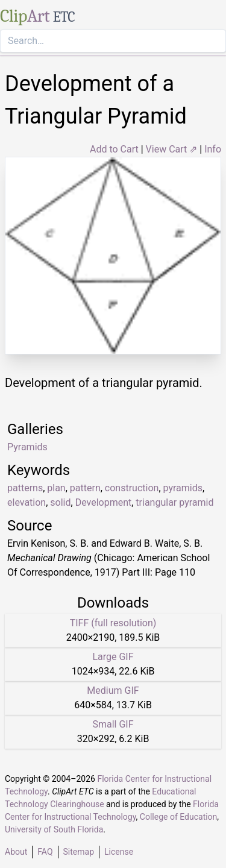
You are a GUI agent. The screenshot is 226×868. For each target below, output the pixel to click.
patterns (25, 488)
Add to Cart (114, 149)
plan (56, 488)
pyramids (183, 488)
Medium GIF (113, 690)
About (16, 852)
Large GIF (113, 657)
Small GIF (113, 724)
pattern (85, 488)
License (119, 852)
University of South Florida (54, 829)
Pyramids (27, 447)
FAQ (45, 852)
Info (213, 149)
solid (60, 502)
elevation (27, 502)
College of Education (179, 817)
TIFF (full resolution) (113, 623)
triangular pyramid (174, 502)
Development (104, 502)
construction (132, 488)
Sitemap (79, 852)
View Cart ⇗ (172, 149)
